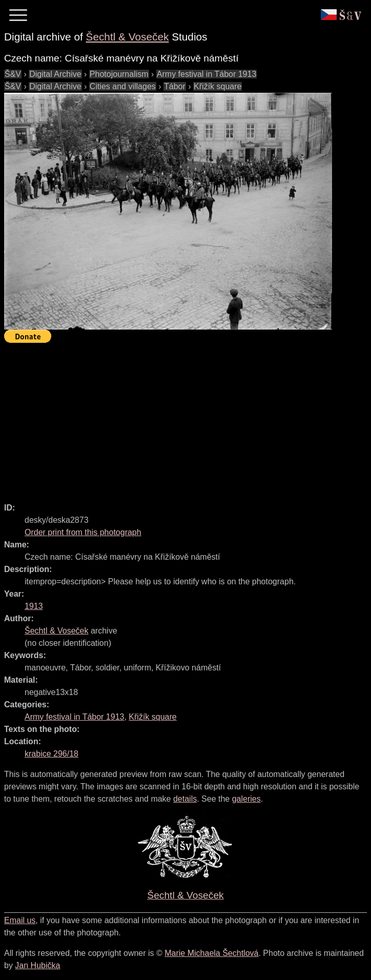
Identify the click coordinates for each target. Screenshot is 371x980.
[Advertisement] (188, 418)
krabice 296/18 (51, 754)
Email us (20, 920)
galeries (246, 799)
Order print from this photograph (83, 532)
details (185, 799)
